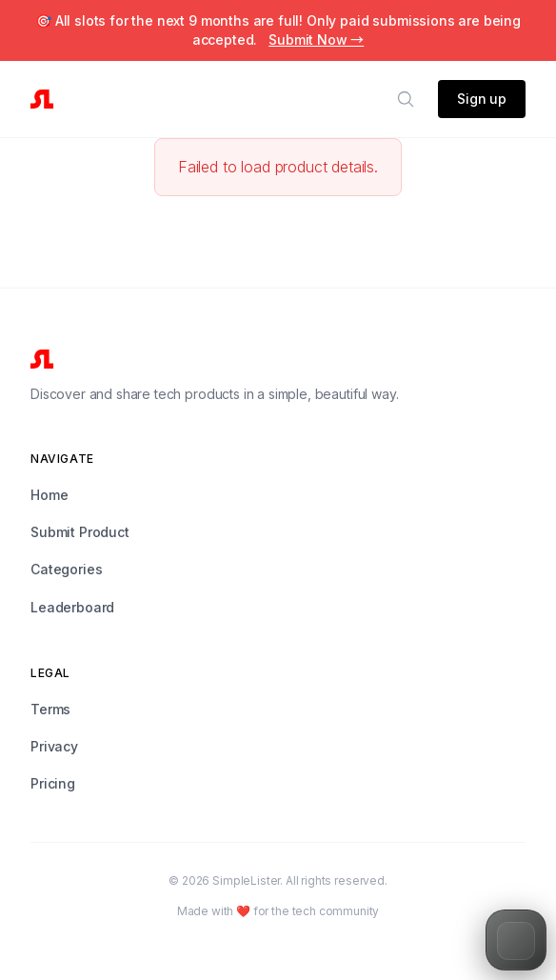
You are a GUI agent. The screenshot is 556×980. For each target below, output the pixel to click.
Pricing (53, 783)
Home (49, 495)
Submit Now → (316, 40)
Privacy (54, 746)
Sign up (482, 99)
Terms (50, 709)
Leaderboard (72, 607)
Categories (66, 569)
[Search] (406, 99)
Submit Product (80, 532)
